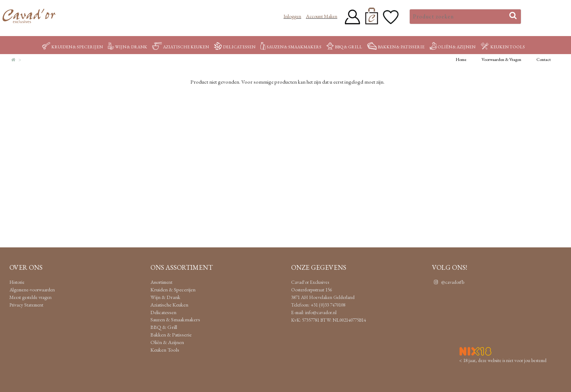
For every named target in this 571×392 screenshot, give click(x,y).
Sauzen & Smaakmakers (291, 47)
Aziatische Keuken (181, 47)
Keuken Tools (503, 47)
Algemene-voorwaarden (32, 290)
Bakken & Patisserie (396, 47)
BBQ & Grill (344, 47)
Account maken (322, 16)
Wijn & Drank (128, 47)
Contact (544, 60)
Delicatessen (235, 47)
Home (461, 60)
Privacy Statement (26, 305)
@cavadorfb (448, 282)
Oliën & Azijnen (453, 47)
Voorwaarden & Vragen (501, 60)
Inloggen (292, 16)
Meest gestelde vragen (30, 297)
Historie (17, 282)
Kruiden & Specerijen (73, 47)
